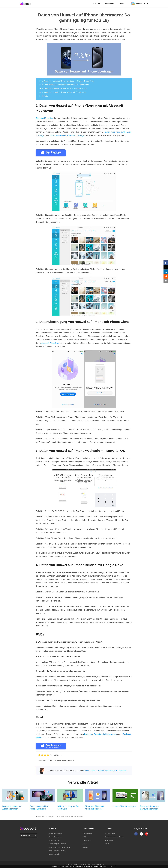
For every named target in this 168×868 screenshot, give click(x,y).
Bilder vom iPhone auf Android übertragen (94, 808)
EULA (85, 844)
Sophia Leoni (89, 771)
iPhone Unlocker (54, 840)
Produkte (96, 3)
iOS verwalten (120, 771)
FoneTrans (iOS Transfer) (57, 844)
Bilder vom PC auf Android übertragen (100, 734)
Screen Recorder (54, 854)
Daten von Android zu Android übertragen (39, 808)
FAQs (107, 844)
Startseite (40, 817)
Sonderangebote (142, 3)
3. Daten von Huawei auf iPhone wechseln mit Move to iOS (64, 88)
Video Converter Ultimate (57, 851)
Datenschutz (87, 840)
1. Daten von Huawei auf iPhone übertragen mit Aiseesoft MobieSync (68, 81)
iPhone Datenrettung (55, 837)
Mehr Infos (103, 867)
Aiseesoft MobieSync (45, 118)
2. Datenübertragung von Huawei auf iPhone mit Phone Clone (65, 85)
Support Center (110, 833)
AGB (84, 837)
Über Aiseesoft (88, 833)
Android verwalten (105, 771)
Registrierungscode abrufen (114, 837)
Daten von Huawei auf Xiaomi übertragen (12, 808)
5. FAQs (45, 96)
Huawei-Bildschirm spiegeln (124, 806)
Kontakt (85, 847)
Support (123, 3)
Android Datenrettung (56, 833)
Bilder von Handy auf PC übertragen (68, 808)
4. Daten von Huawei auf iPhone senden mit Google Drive (64, 92)
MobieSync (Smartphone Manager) (60, 847)
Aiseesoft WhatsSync (50, 343)
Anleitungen (110, 3)
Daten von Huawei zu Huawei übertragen (68, 135)
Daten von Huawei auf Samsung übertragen (150, 808)
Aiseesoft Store (28, 836)
